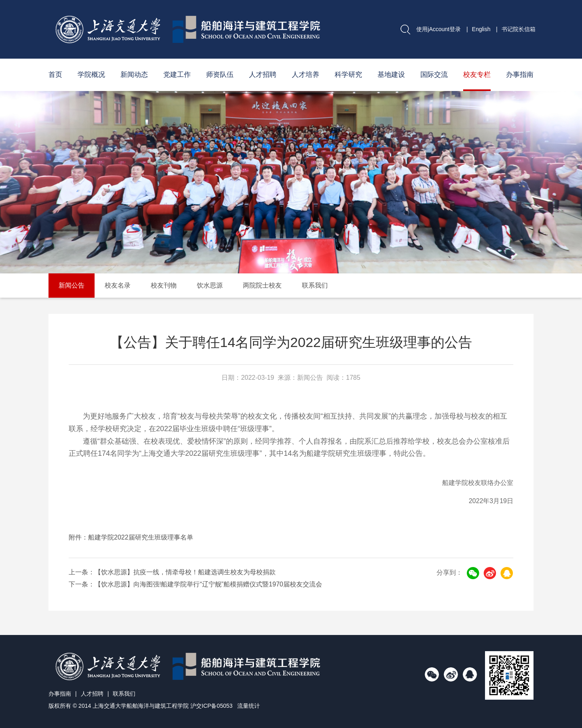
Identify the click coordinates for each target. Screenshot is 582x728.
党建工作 (177, 75)
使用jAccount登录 (439, 29)
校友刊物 (164, 285)
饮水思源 (210, 285)
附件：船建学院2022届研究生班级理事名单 (131, 537)
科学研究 (348, 75)
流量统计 (249, 706)
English (481, 29)
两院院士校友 (262, 285)
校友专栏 (477, 75)
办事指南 (520, 75)
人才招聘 (263, 75)
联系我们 (315, 285)
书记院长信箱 (519, 29)
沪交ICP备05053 (211, 706)
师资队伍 (220, 75)
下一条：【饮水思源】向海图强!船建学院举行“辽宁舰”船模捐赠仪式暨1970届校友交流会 (195, 584)
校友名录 (118, 285)
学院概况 (91, 75)
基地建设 (391, 75)
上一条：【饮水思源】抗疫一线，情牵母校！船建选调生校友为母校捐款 (172, 572)
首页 (55, 75)
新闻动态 (134, 75)
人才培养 (306, 75)
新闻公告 (72, 285)
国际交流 (434, 75)
